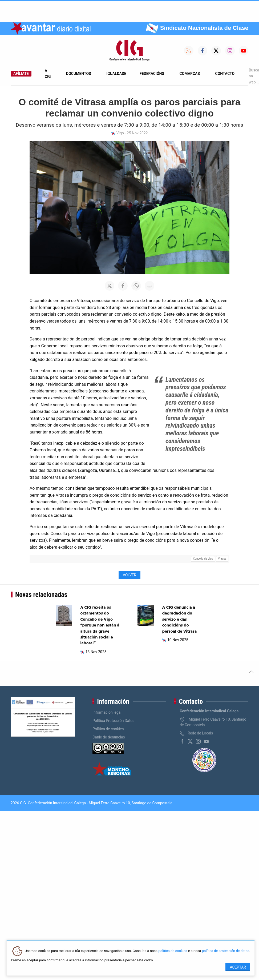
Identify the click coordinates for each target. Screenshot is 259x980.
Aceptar (238, 967)
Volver (129, 575)
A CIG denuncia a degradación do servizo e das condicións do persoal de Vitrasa (179, 620)
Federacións (152, 74)
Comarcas (190, 74)
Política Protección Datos (113, 721)
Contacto (225, 74)
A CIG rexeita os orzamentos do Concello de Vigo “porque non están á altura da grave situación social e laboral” (100, 625)
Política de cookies (108, 729)
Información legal (107, 712)
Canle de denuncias (109, 737)
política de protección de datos (226, 951)
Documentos (79, 74)
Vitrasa (222, 559)
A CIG (48, 74)
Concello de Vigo (203, 559)
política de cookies (173, 951)
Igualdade (116, 74)
